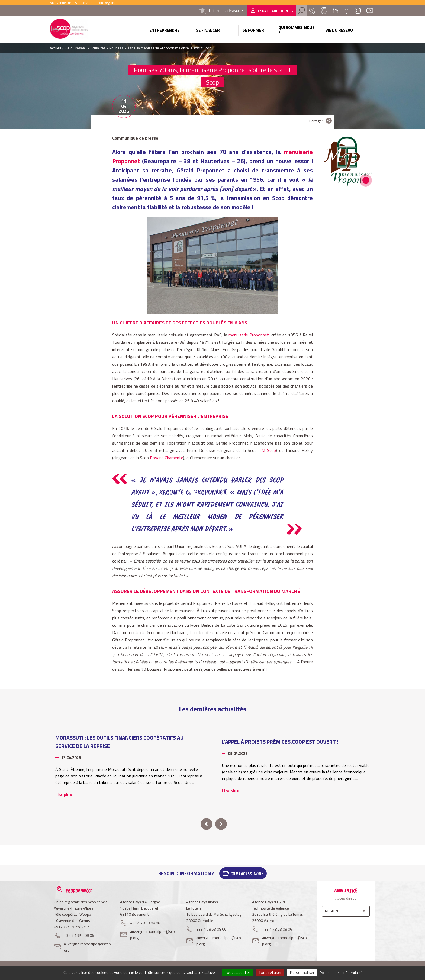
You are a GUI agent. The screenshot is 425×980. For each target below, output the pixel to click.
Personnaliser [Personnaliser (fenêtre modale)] (302, 972)
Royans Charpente (167, 458)
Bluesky (312, 11)
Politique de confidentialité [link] (341, 973)
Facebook (346, 11)
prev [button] (206, 824)
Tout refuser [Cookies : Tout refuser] (270, 972)
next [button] (221, 824)
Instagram (358, 11)
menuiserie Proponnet (249, 335)
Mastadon (324, 11)
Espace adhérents (275, 11)
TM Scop (268, 450)
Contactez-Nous (247, 873)
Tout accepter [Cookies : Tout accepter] (237, 972)
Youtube (370, 11)
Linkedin (336, 11)
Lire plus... (65, 795)
